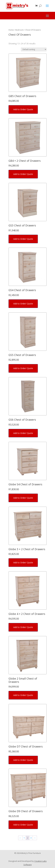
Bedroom (20, 30)
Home (11, 30)
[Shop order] (34, 49)
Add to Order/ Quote (23, 109)
